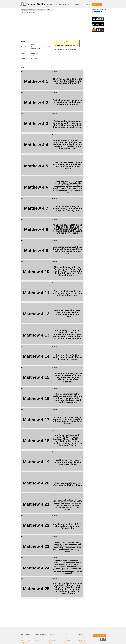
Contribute (76, 4)
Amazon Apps (82, 643)
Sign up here (75, 46)
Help (82, 4)
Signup (66, 643)
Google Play (82, 640)
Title (22, 44)
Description (24, 47)
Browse (37, 640)
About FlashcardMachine (56, 638)
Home (24, 10)
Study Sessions (24, 643)
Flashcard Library (61, 4)
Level (22, 56)
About (69, 4)
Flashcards (31, 10)
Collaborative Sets (25, 640)
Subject (23, 53)
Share (51, 643)
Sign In (88, 4)
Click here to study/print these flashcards (66, 42)
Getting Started (68, 640)
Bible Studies (40, 10)
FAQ (65, 638)
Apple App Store (83, 638)
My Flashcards (51, 4)
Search (104, 4)
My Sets (22, 638)
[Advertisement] (52, 27)
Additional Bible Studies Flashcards (65, 49)
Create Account (97, 4)
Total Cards (24, 51)
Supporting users (97, 10)
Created (23, 58)
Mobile (81, 635)
